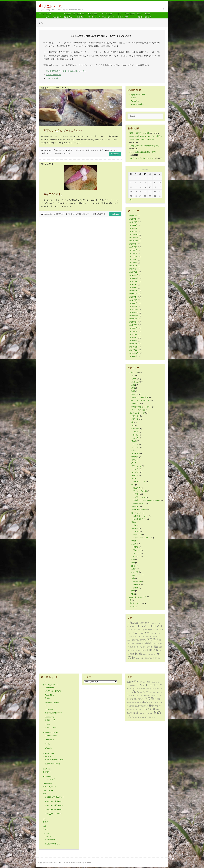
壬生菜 (134, 569)
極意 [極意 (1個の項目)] (132, 647)
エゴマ (134, 525)
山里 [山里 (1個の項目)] (158, 643)
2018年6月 (133, 219)
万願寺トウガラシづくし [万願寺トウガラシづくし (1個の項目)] (153, 636)
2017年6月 (133, 253)
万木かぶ (137, 550)
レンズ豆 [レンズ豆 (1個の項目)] (141, 636)
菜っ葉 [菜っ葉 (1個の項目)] (153, 654)
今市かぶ (137, 556)
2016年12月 (134, 272)
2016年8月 (133, 285)
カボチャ (135, 531)
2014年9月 (133, 356)
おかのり (135, 528)
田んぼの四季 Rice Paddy (55, 797)
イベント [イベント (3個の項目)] (143, 626)
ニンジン (135, 444)
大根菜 (136, 588)
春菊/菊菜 (135, 457)
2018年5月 (133, 222)
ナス (133, 485)
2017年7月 (133, 250)
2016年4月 (133, 297)
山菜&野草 (135, 429)
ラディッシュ (136, 466)
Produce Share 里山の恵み (69, 15)
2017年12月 (134, 235)
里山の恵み (136, 382)
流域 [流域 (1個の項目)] (161, 647)
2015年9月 (133, 319)
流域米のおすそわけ (52, 764)
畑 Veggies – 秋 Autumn (54, 809)
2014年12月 (134, 347)
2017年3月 (133, 263)
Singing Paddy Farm (137, 95)
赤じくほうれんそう (141, 516)
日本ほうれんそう (140, 519)
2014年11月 (134, 350)
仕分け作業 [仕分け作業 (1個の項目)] (135, 640)
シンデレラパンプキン (142, 538)
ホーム (42, 14)
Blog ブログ (120, 15)
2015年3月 (133, 338)
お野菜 (134, 379)
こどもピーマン (139, 497)
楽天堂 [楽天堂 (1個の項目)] (136, 647)
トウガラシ (136, 494)
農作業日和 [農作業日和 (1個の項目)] (148, 658)
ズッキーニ (136, 507)
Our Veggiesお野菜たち (82, 15)
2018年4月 (133, 225)
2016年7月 (133, 288)
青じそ (134, 522)
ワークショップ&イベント (139, 400)
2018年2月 (133, 228)
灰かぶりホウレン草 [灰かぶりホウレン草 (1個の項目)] (134, 650)
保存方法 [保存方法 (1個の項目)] (143, 640)
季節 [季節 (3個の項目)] (148, 643)
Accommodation (137, 104)
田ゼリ (136, 435)
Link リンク (140, 15)
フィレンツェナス (140, 491)
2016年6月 (133, 291)
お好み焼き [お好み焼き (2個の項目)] (133, 623)
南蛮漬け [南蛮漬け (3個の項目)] (153, 640)
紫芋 (101, 150)
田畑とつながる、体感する (142, 407)
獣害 (133, 391)
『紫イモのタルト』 (52, 194)
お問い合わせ (50, 840)
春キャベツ (136, 453)
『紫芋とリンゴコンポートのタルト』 (62, 131)
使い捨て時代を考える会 (56, 71)
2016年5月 (133, 294)
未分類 (132, 606)
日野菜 (136, 547)
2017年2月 (133, 266)
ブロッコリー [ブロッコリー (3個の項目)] (140, 633)
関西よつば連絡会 (53, 75)
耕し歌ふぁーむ (50, 6)
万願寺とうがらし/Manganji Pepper (147, 500)
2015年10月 (134, 316)
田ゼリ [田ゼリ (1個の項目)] (144, 650)
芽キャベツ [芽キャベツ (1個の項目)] (146, 654)
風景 (133, 385)
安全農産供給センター (77, 71)
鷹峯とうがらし (139, 503)
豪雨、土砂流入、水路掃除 (140, 133)
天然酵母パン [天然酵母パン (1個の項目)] (140, 643)
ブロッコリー (136, 575)
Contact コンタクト (149, 15)
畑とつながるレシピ (78, 150)
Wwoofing (135, 101)
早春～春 (135, 416)
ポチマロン (138, 535)
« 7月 (130, 200)
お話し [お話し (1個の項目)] (154, 623)
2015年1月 (133, 344)
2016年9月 (133, 281)
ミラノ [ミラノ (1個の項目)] (135, 636)
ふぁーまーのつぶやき (138, 597)
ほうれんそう (136, 513)
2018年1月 (133, 231)
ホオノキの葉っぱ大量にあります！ (143, 152)
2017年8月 (133, 247)
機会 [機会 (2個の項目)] (156, 647)
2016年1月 (133, 306)
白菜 (133, 560)
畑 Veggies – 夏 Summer (54, 805)
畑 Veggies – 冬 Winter (53, 814)
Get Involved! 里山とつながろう (109, 15)
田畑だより (134, 372)
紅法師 (134, 566)
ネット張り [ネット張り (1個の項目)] (137, 630)
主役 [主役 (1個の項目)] (129, 640)
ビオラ (136, 469)
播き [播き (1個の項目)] (158, 703)
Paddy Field (49, 740)
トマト (134, 478)
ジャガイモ (136, 472)
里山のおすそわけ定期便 (139, 397)
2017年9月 (133, 244)
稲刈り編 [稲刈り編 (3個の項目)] (136, 654)
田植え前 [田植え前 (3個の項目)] (153, 650)
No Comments (112, 150)
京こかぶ (137, 553)
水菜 (133, 563)
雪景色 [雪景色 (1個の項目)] (155, 658)
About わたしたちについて (54, 15)
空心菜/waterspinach (139, 510)
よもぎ (136, 438)
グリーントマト (139, 482)
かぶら (134, 544)
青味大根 (137, 585)
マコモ (134, 541)
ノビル (136, 432)
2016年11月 (134, 275)
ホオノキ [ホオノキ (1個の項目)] (153, 633)
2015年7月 (133, 325)
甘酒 (133, 594)
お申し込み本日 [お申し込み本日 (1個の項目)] (145, 623)
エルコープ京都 (52, 78)
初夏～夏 (135, 419)
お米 (133, 376)
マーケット (136, 404)
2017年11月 (134, 238)
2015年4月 (133, 334)
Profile (134, 98)
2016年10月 (134, 278)
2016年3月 (133, 300)
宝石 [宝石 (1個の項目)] (154, 643)
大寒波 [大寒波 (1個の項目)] (132, 643)
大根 (133, 578)
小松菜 (134, 450)
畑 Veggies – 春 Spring (53, 801)
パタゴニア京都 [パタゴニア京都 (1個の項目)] (147, 630)
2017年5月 (133, 256)
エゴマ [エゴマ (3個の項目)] (155, 626)
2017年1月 (133, 269)
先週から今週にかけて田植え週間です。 (145, 146)
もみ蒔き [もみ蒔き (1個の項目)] (133, 626)
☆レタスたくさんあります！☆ (141, 158)
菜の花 (134, 441)
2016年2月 (133, 303)
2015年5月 (133, 331)
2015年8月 (133, 322)
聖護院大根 (138, 581)
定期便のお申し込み (52, 844)
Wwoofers (135, 394)
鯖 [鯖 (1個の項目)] (159, 658)
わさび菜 (135, 572)
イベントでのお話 (138, 410)
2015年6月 (133, 328)
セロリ (134, 460)
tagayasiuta (48, 150)
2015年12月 (134, 309)
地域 (133, 388)
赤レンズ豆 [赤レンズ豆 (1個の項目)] (140, 658)
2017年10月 (134, 241)
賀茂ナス (137, 488)
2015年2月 (133, 341)
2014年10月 (134, 353)
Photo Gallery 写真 (130, 15)
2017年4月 (133, 260)
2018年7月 (133, 216)
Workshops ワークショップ (94, 15)
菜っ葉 (134, 463)
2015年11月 (134, 313)
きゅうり (135, 475)
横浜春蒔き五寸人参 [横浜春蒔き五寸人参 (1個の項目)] (146, 647)
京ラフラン (136, 447)
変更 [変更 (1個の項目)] (159, 699)
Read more (115, 154)
